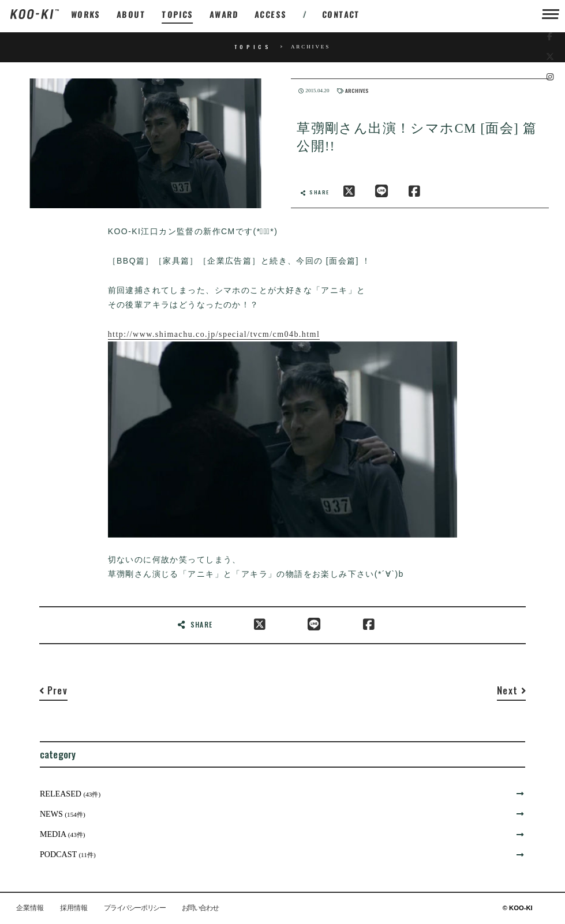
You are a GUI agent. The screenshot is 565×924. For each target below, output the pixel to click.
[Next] (511, 693)
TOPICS (178, 14)
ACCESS (271, 14)
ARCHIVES (357, 91)
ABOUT (131, 14)
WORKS (86, 14)
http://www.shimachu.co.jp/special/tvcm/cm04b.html (214, 334)
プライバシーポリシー (134, 908)
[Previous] (53, 693)
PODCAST (68, 854)
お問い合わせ (200, 908)
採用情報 (74, 908)
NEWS (63, 814)
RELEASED (70, 794)
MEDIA (63, 834)
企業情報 (30, 908)
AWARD (224, 14)
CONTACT (341, 14)
